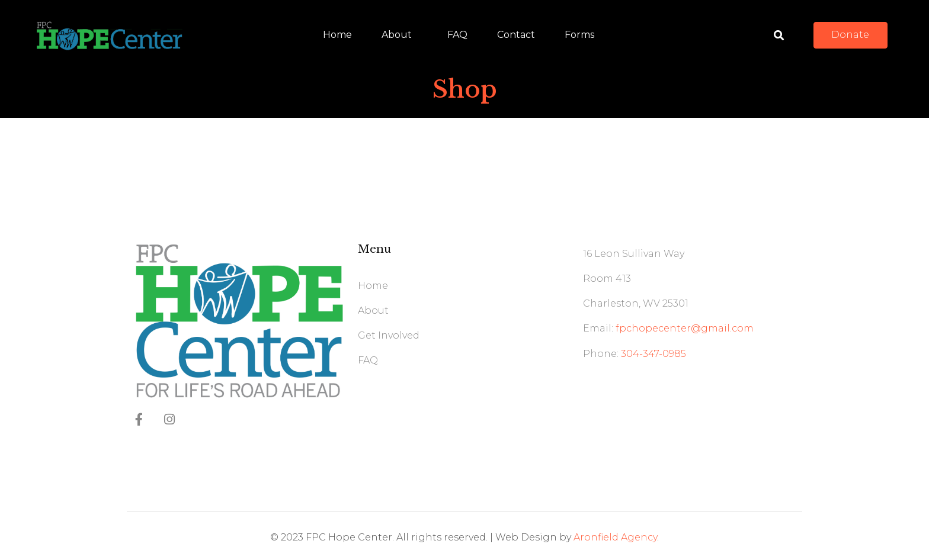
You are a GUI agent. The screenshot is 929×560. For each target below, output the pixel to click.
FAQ (457, 35)
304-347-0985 (653, 354)
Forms (579, 35)
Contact (516, 35)
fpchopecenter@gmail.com (685, 328)
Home (337, 35)
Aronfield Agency (615, 537)
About (397, 35)
